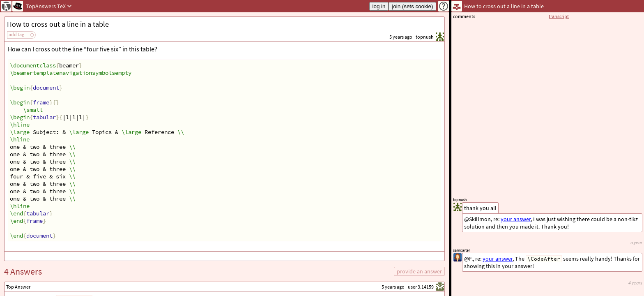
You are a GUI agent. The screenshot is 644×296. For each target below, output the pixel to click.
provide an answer (419, 271)
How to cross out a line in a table (58, 24)
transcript (559, 16)
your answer (498, 259)
